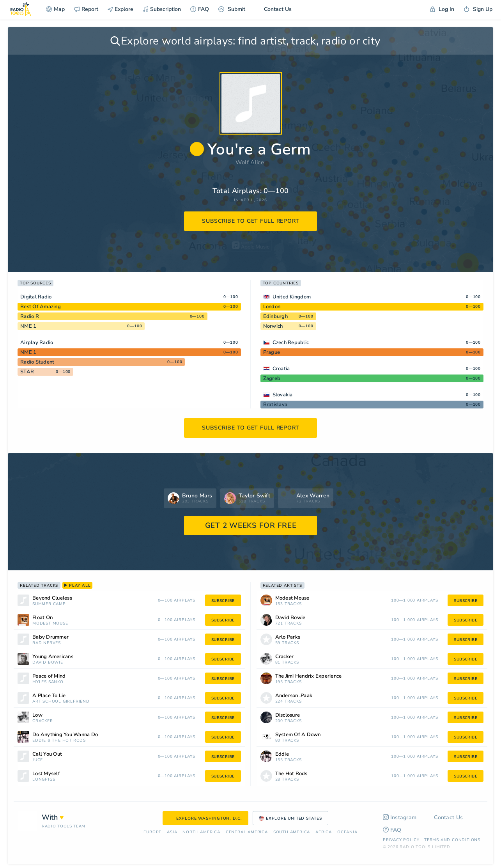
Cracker (43, 721)
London (272, 307)
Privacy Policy (401, 840)
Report (86, 9)
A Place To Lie (49, 696)
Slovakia (283, 395)
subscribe (223, 601)
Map (55, 9)
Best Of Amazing (41, 307)
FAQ (200, 9)
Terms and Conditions (452, 840)
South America (292, 832)
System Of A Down (298, 735)
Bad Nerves (47, 643)
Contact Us (273, 9)
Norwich (273, 326)
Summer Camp (49, 604)
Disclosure (288, 715)
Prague (272, 352)
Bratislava (275, 405)
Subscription (162, 9)
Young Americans (53, 657)
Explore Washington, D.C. (205, 818)
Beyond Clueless (52, 598)
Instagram (400, 817)
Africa (324, 832)
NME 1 (28, 326)
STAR (27, 372)
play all (77, 586)
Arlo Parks (288, 637)
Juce (38, 760)
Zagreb (272, 378)
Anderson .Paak (294, 696)
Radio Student (37, 362)
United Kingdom (292, 297)
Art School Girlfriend (61, 702)
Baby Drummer (50, 637)
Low (37, 715)
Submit (232, 9)
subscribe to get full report (251, 221)
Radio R (30, 316)
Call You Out (47, 754)
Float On (42, 618)
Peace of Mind (49, 676)
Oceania (347, 832)
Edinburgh (275, 316)
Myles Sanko (48, 682)
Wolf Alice (250, 162)
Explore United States (290, 818)
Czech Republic (291, 343)
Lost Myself (46, 774)
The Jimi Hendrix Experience (309, 676)
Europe (152, 832)
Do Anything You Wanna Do (65, 735)
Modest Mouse (50, 624)
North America (201, 832)
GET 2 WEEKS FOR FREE (251, 525)
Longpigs (44, 780)
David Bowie (48, 663)
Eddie (39, 741)
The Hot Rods (69, 741)
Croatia (281, 369)
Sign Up (478, 9)
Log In (442, 9)
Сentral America (247, 832)
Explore (120, 9)
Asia (172, 832)
